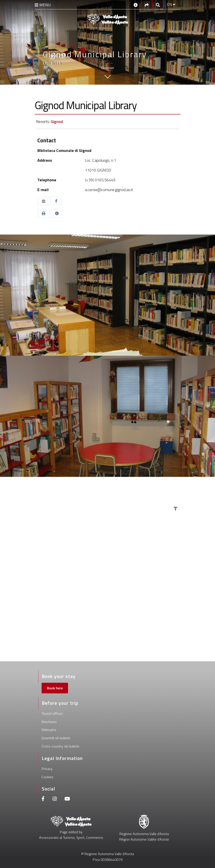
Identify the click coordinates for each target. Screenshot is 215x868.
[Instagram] (55, 799)
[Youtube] (67, 799)
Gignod (57, 122)
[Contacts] (136, 4)
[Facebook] (43, 799)
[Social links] (147, 5)
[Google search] (158, 5)
